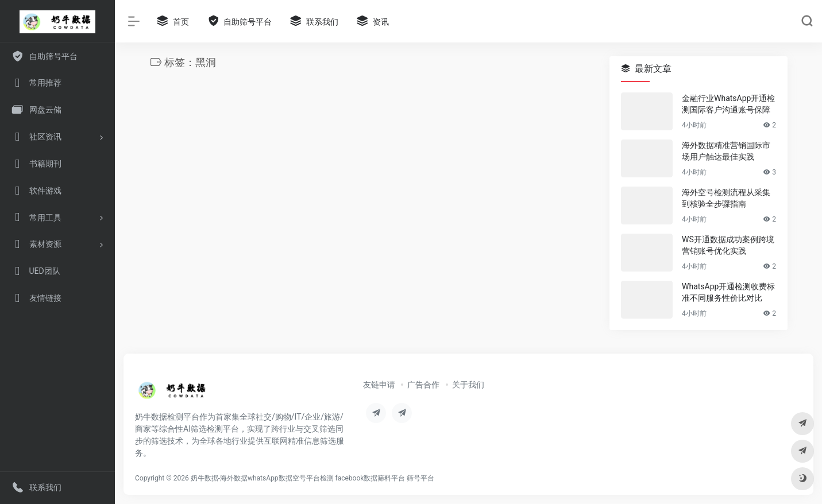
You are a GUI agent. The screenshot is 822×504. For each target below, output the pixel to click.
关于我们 (468, 385)
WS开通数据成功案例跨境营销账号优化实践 (728, 245)
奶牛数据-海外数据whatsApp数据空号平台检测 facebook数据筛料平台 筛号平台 (313, 478)
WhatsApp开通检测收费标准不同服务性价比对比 (728, 292)
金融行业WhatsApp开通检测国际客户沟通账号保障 (728, 104)
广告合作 (423, 385)
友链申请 (379, 385)
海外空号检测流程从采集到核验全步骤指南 (726, 198)
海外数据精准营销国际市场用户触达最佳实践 (726, 151)
